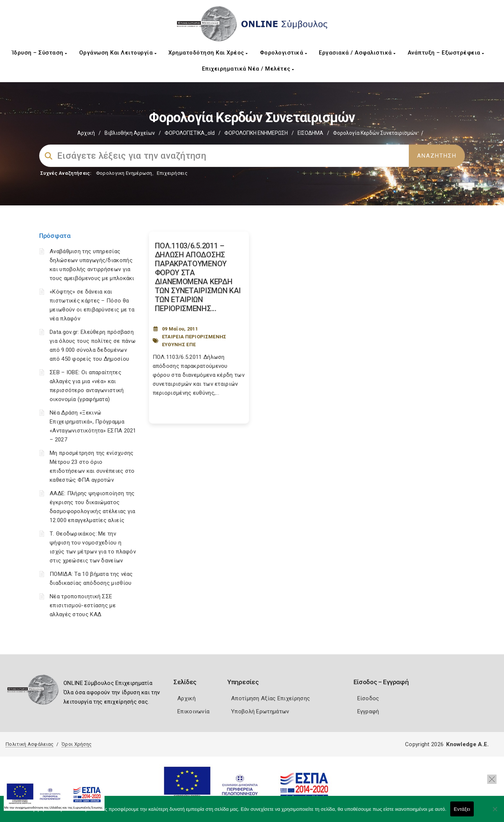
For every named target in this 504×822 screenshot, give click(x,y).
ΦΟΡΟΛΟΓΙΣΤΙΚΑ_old (190, 133)
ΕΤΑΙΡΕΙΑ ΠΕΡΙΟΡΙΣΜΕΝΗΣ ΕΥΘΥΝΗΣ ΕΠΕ (194, 341)
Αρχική (86, 133)
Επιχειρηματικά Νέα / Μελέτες (248, 69)
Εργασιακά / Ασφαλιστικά (357, 53)
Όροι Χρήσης (77, 744)
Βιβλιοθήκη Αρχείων (130, 133)
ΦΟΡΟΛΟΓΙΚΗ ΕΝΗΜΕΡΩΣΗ (256, 133)
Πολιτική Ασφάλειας (29, 744)
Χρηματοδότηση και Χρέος (208, 53)
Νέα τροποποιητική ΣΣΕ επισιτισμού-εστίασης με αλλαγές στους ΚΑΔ (83, 605)
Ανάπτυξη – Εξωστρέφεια (446, 53)
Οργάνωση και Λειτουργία (118, 53)
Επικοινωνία (193, 711)
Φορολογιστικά (284, 53)
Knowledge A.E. (467, 744)
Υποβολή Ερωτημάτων (260, 711)
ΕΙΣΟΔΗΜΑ (310, 133)
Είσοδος (368, 698)
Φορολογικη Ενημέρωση (124, 173)
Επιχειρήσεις (172, 173)
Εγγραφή (368, 711)
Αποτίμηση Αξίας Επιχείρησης (270, 698)
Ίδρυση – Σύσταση (40, 53)
